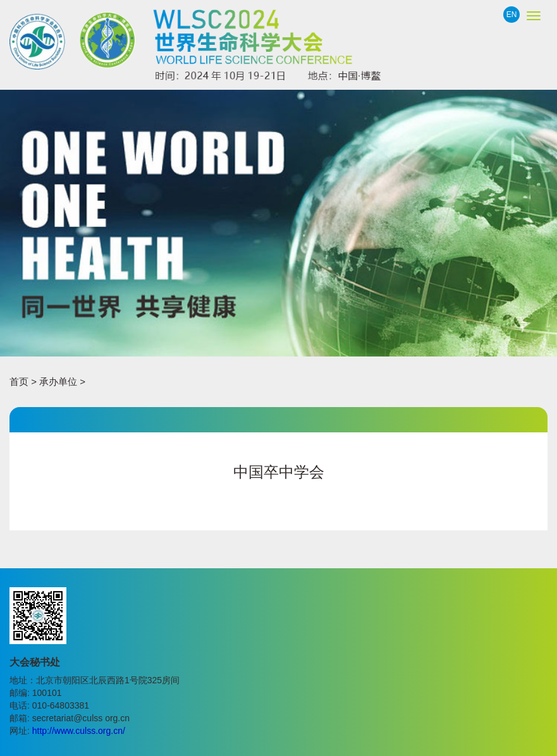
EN (512, 15)
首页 (19, 381)
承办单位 (58, 381)
